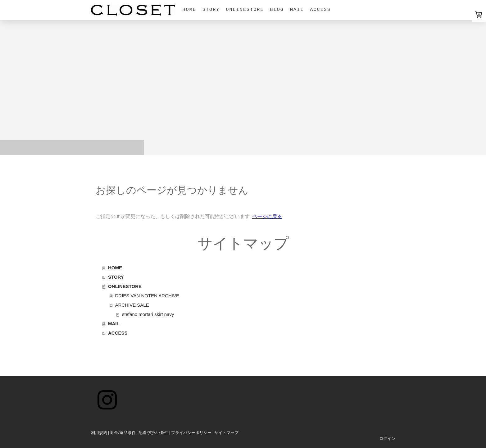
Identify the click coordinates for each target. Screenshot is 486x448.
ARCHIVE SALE (132, 305)
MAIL (297, 10)
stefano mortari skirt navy (148, 314)
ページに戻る (267, 216)
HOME (189, 10)
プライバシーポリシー (191, 433)
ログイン (387, 439)
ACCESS (320, 10)
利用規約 (99, 433)
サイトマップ (226, 433)
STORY (211, 10)
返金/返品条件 (123, 433)
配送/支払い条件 (153, 433)
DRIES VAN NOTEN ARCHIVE (147, 296)
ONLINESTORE (245, 10)
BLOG (277, 10)
